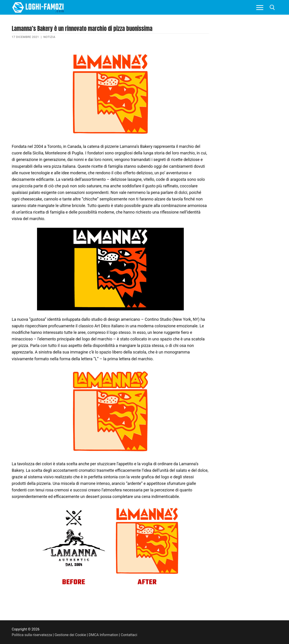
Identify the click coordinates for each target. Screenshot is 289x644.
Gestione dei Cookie (70, 635)
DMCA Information (103, 635)
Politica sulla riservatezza (32, 635)
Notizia (49, 37)
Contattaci (129, 635)
